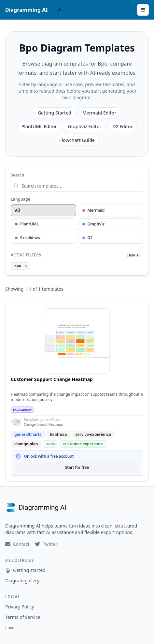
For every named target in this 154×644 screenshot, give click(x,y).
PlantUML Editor (39, 126)
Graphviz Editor (85, 126)
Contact (17, 544)
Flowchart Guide (77, 140)
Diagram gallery (22, 581)
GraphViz (94, 224)
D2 (88, 238)
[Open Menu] (143, 10)
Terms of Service (23, 617)
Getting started (25, 570)
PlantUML (27, 224)
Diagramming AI (27, 10)
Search (17, 175)
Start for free (77, 467)
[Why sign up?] (18, 456)
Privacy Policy (20, 607)
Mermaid (94, 210)
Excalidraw (28, 238)
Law (9, 628)
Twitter (46, 544)
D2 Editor (122, 126)
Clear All (134, 255)
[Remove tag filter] (26, 266)
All (17, 210)
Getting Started (55, 113)
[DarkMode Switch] (59, 10)
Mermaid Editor (99, 113)
